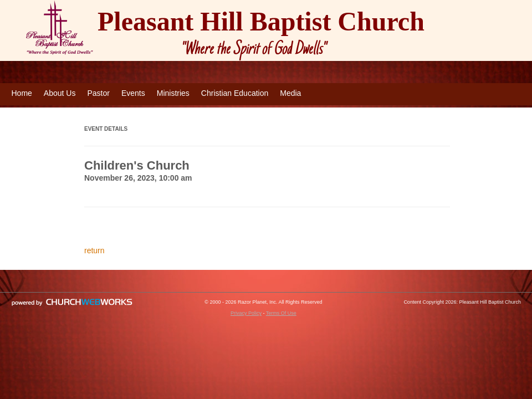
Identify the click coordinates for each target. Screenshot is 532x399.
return (94, 250)
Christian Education (235, 93)
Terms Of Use (281, 313)
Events (133, 93)
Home (22, 93)
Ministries (173, 93)
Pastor (98, 93)
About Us (60, 93)
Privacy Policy (246, 313)
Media (290, 93)
